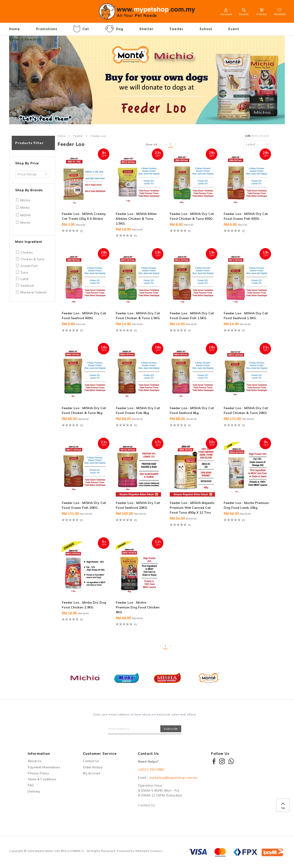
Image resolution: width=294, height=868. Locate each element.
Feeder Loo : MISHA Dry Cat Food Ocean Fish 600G (246, 216)
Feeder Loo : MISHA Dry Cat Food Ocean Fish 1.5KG (192, 316)
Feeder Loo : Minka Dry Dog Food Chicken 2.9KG (84, 605)
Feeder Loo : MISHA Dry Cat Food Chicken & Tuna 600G (192, 216)
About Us (35, 761)
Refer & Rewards (25, 39)
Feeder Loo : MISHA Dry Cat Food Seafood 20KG (138, 505)
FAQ (31, 785)
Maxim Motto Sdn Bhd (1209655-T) (60, 851)
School (206, 29)
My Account (92, 773)
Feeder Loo (98, 136)
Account (226, 13)
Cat (81, 29)
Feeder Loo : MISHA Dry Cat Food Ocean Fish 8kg (138, 410)
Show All (151, 145)
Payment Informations (44, 767)
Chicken (27, 252)
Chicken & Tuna (32, 259)
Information (39, 754)
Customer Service (100, 754)
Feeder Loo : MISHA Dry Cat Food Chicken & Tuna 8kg (84, 410)
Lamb (25, 279)
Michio (25, 200)
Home (15, 29)
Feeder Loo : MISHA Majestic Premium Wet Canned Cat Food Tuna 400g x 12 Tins (192, 508)
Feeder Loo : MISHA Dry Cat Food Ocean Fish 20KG (84, 505)
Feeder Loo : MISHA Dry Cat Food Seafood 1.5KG (246, 316)
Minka (25, 208)
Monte (25, 223)
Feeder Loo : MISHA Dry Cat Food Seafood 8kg (192, 410)
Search (244, 13)
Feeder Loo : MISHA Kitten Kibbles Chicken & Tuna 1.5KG (136, 219)
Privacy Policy (38, 773)
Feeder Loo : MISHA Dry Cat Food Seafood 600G (84, 316)
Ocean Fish (29, 266)
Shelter (147, 29)
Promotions (47, 29)
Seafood (27, 286)
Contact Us (91, 761)
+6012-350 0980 (151, 770)
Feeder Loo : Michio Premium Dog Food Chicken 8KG (138, 607)
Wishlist (280, 13)
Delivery (34, 791)
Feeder (177, 29)
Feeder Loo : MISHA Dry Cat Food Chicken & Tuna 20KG (246, 410)
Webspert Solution (149, 851)
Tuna (24, 272)
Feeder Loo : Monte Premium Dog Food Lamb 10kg (246, 505)
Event (234, 29)
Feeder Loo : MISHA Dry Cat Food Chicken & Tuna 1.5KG (138, 316)
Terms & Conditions (42, 779)
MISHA (26, 215)
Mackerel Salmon (34, 292)
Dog (114, 29)
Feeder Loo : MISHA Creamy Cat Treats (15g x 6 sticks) (84, 216)
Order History (93, 767)
